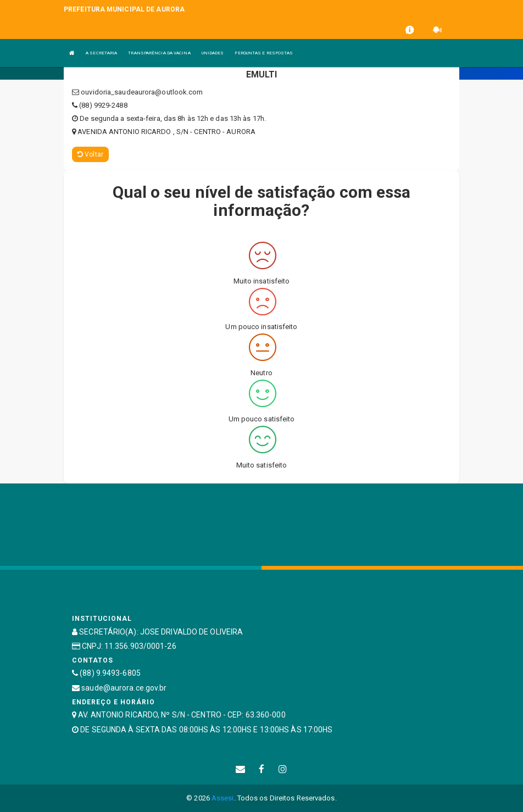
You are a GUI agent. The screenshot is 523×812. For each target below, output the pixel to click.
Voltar (90, 154)
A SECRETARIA (101, 53)
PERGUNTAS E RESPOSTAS (264, 53)
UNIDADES (213, 53)
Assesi (223, 798)
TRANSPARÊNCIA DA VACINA (159, 53)
